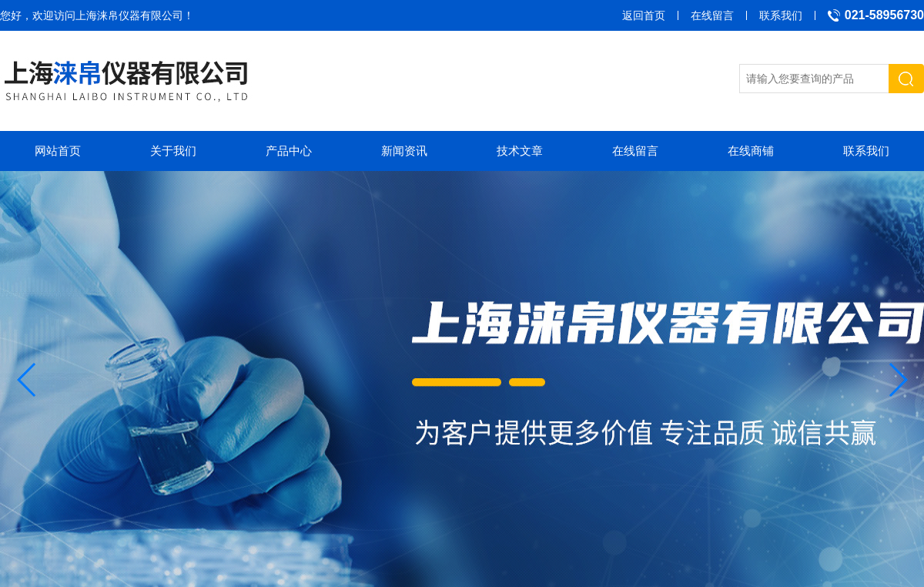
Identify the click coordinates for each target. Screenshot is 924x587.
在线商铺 (751, 151)
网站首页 (58, 151)
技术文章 (520, 151)
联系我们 (781, 15)
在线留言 (712, 15)
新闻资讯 (404, 151)
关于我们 (173, 151)
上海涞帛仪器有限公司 (129, 15)
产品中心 (289, 151)
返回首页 (644, 15)
